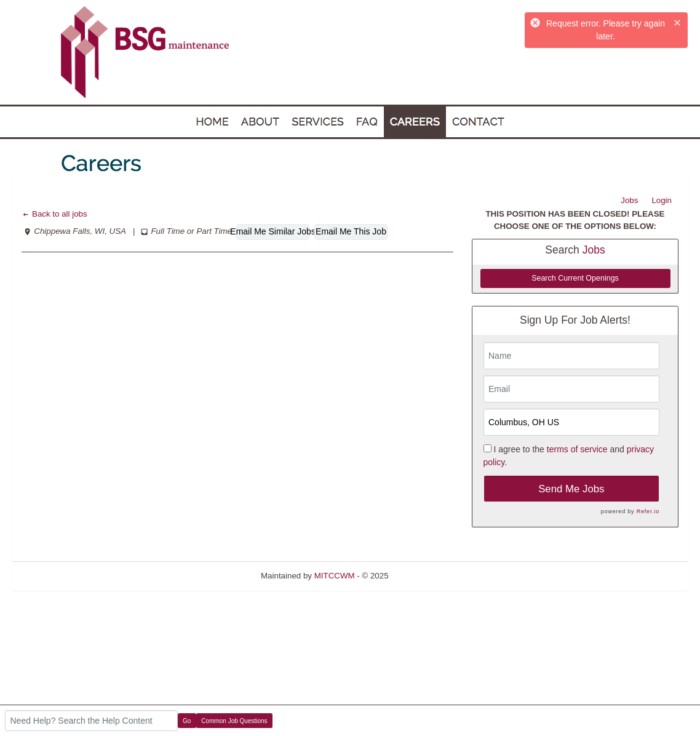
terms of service (577, 449)
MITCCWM (335, 576)
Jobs (629, 200)
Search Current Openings (575, 278)
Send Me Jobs (571, 489)
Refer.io (648, 511)
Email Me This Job (351, 231)
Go (187, 721)
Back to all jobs (54, 214)
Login (662, 200)
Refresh (425, 576)
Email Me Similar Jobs (273, 231)
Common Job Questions (234, 721)
